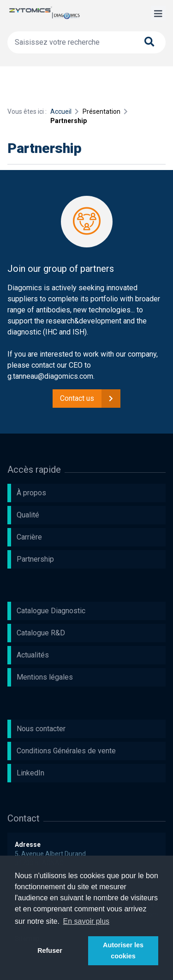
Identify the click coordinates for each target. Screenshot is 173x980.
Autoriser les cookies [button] (123, 951)
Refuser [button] (50, 951)
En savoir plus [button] (86, 921)
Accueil (61, 111)
